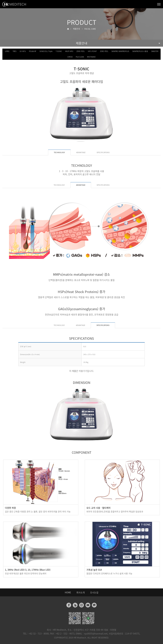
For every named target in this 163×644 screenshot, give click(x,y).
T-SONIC (59, 51)
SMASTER (155, 51)
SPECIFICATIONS (103, 152)
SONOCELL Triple (46, 51)
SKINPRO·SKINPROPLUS (120, 51)
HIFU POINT (92, 51)
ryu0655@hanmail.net (96, 634)
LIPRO (7, 51)
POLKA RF (33, 51)
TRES (14, 51)
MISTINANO (91, 57)
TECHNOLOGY (59, 185)
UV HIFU (23, 51)
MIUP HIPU (69, 51)
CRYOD (70, 57)
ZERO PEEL (81, 51)
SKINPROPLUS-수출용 (140, 51)
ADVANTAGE (81, 152)
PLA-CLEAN (80, 57)
